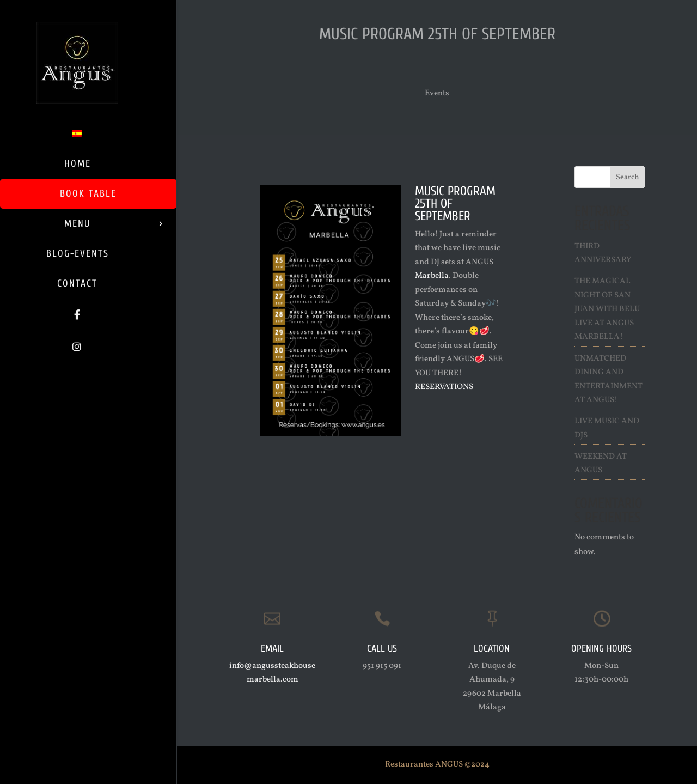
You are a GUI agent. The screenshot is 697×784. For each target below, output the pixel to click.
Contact (77, 284)
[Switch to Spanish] (88, 134)
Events (437, 93)
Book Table (88, 194)
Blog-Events (78, 254)
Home (78, 164)
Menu (77, 224)
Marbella (432, 276)
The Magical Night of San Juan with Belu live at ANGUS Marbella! (607, 309)
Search (628, 177)
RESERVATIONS (444, 387)
